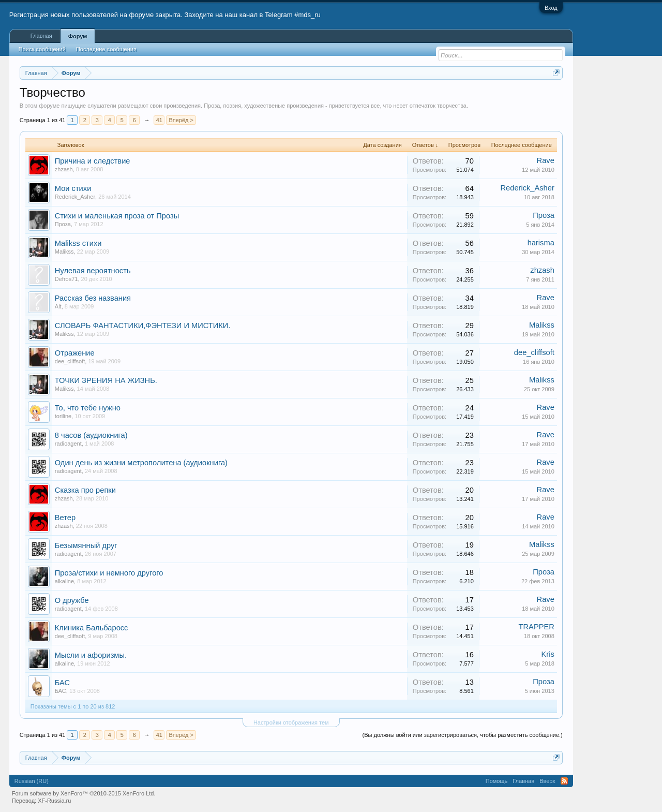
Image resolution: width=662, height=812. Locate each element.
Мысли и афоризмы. (91, 655)
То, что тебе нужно (88, 408)
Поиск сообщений (42, 49)
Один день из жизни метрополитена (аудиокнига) (141, 463)
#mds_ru (307, 15)
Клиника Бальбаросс (92, 628)
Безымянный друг (86, 545)
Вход (551, 8)
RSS (564, 781)
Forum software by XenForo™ (84, 793)
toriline (63, 416)
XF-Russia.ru (54, 801)
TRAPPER (537, 627)
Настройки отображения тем (291, 722)
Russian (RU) (32, 781)
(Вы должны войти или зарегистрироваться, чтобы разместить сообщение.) (463, 735)
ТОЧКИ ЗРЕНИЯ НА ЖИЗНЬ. (106, 380)
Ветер (65, 518)
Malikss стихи (78, 243)
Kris (548, 654)
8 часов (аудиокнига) (91, 435)
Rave (546, 160)
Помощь (497, 781)
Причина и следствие (93, 161)
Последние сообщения (106, 49)
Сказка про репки (85, 490)
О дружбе (72, 600)
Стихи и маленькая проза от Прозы (117, 216)
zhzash (64, 169)
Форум (78, 36)
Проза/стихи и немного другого (109, 573)
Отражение (75, 353)
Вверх (547, 781)
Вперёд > (181, 120)
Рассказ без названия (93, 298)
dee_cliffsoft (70, 361)
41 (159, 120)
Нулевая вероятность (93, 271)
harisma (541, 243)
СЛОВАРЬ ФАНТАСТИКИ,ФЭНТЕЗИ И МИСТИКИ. (143, 326)
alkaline (64, 581)
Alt (58, 306)
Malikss (64, 252)
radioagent (68, 444)
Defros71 (66, 279)
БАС (62, 683)
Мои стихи (73, 188)
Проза (63, 224)
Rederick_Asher (75, 197)
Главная (41, 36)
